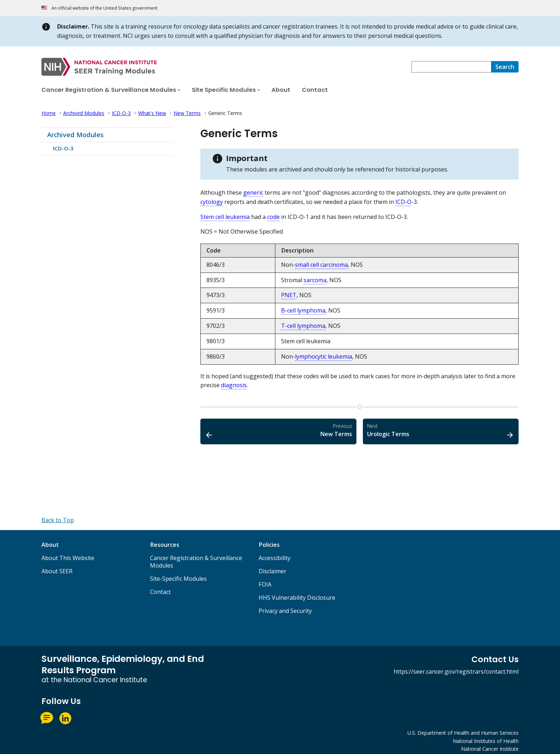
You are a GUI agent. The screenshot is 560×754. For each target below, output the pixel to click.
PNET (289, 295)
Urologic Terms (441, 430)
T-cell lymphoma (303, 326)
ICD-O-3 (121, 113)
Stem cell (212, 217)
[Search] (505, 67)
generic (253, 193)
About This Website (68, 558)
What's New (152, 113)
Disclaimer (272, 571)
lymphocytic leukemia (324, 356)
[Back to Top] (58, 520)
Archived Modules (84, 113)
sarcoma (315, 280)
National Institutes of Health (486, 741)
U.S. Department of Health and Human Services (463, 733)
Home (49, 113)
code (273, 217)
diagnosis (234, 385)
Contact (160, 592)
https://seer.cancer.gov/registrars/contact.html (456, 671)
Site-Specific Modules (178, 579)
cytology (212, 202)
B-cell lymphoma (303, 310)
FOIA (265, 584)
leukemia (237, 217)
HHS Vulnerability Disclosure (297, 598)
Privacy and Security (285, 611)
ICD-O (403, 202)
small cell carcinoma (321, 265)
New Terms (187, 113)
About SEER (57, 571)
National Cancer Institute (490, 749)
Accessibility (274, 558)
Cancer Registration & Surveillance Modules (196, 562)
